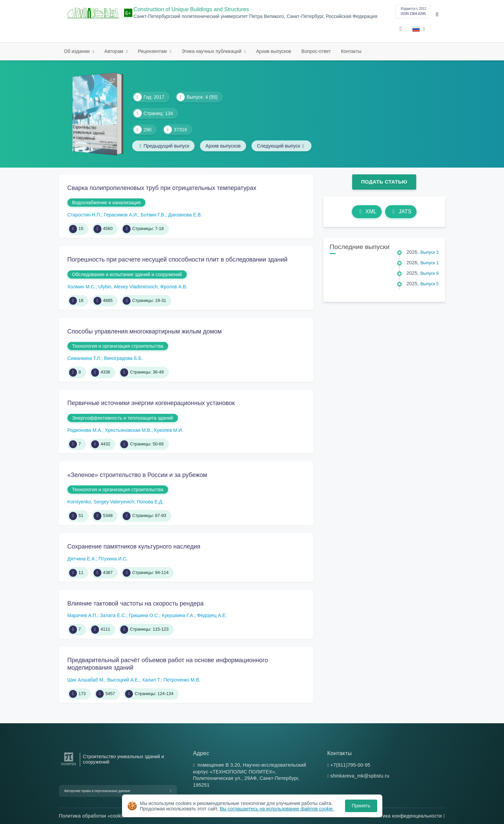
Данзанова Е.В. (185, 215)
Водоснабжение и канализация (107, 203)
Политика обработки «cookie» (95, 816)
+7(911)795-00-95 (350, 765)
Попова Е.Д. (150, 502)
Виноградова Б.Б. (123, 358)
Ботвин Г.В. (153, 215)
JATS (401, 212)
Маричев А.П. (83, 615)
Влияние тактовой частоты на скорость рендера (136, 603)
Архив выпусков (274, 51)
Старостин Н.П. (85, 215)
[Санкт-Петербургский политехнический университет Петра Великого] (69, 765)
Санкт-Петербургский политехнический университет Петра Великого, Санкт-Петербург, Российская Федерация (255, 16)
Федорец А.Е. (212, 615)
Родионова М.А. (85, 430)
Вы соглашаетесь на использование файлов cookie (277, 809)
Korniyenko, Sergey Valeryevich (101, 502)
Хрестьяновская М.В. (128, 430)
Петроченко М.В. (182, 680)
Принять (361, 806)
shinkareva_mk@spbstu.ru (360, 776)
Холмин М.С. (82, 287)
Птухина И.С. (113, 559)
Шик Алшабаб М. (86, 680)
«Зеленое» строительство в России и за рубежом (137, 475)
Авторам (115, 51)
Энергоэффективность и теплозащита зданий (123, 418)
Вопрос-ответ (316, 51)
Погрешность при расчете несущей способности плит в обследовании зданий (178, 260)
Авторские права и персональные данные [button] (97, 791)
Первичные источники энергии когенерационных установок (151, 403)
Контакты (351, 51)
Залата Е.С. (113, 615)
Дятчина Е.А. (82, 559)
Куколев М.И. (169, 430)
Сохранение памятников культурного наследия (134, 547)
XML (367, 212)
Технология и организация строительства (118, 346)
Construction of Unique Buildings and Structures (191, 9)
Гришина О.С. (144, 615)
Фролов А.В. (174, 287)
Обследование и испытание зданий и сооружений (127, 274)
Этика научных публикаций (212, 51)
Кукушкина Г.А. (178, 615)
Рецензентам (153, 51)
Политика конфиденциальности (407, 816)
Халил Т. (152, 680)
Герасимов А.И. (121, 215)
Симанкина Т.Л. (84, 358)
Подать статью (384, 182)
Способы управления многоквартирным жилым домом (145, 331)
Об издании (78, 51)
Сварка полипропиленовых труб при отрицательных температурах (162, 188)
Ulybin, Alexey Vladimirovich (128, 287)
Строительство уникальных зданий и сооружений (124, 759)
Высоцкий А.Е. (123, 680)
